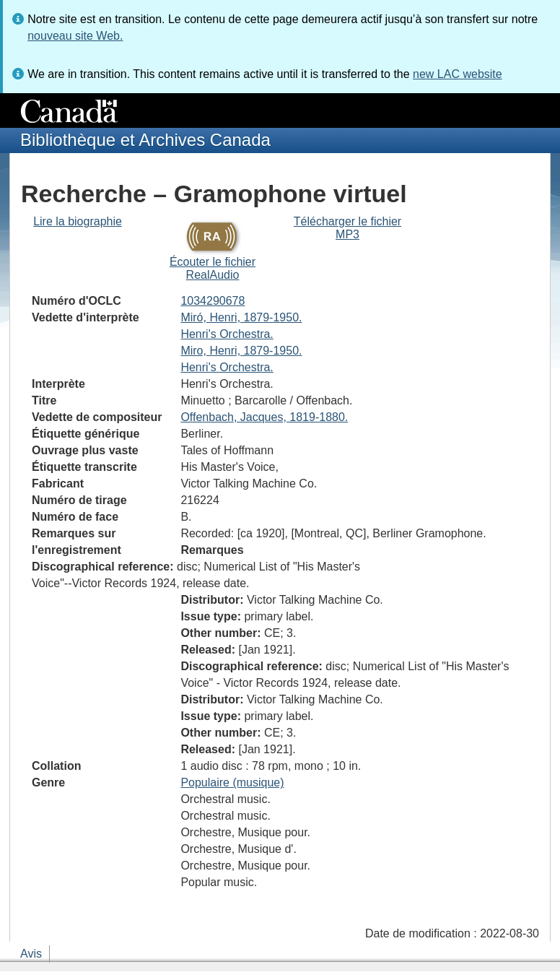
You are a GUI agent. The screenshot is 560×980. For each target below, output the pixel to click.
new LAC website (458, 74)
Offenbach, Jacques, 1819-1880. (264, 417)
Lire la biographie (78, 221)
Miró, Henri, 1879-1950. (241, 317)
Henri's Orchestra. (227, 334)
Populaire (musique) (232, 782)
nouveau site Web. (75, 36)
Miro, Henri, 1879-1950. (241, 351)
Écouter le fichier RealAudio (213, 268)
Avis (31, 954)
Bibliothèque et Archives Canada (145, 140)
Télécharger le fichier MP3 (347, 228)
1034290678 (213, 301)
